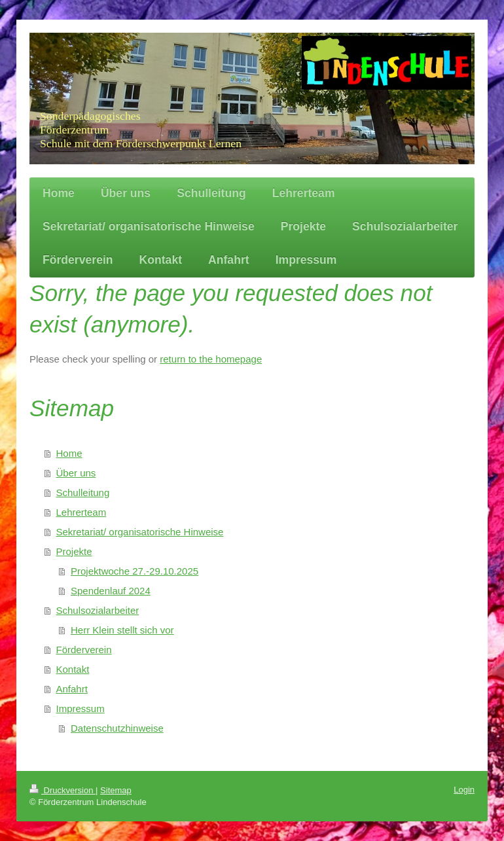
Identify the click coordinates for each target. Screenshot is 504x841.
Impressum (81, 708)
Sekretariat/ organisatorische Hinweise (140, 532)
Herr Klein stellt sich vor (122, 630)
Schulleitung (83, 492)
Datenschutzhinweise (117, 728)
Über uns (76, 473)
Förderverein (84, 650)
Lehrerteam (81, 512)
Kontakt (73, 669)
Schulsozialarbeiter (98, 610)
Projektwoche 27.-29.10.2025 (135, 571)
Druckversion (63, 790)
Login (464, 790)
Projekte (74, 551)
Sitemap (116, 790)
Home (69, 453)
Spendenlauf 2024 (111, 591)
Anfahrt (72, 689)
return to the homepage (211, 359)
